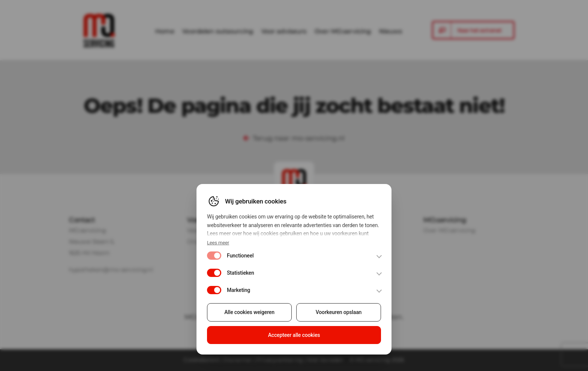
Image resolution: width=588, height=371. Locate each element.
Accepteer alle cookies (294, 337)
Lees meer (219, 246)
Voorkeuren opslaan (338, 315)
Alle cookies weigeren (250, 315)
